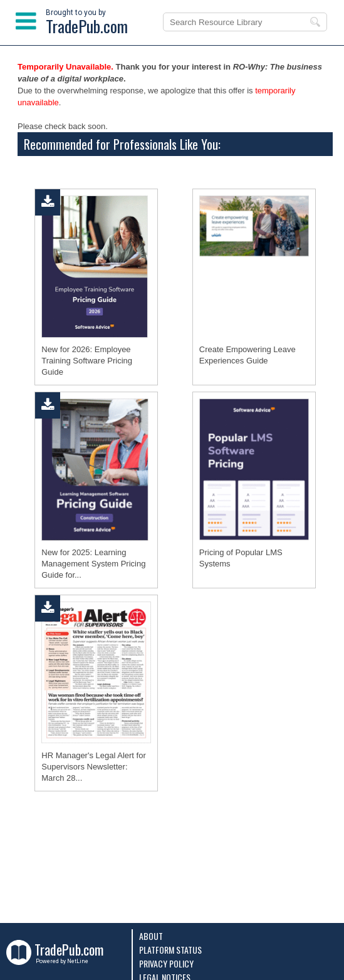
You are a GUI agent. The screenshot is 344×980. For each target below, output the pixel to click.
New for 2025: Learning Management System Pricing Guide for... (93, 564)
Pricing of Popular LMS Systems (241, 558)
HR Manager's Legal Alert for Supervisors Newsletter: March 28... (94, 767)
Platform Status (170, 950)
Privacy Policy (166, 963)
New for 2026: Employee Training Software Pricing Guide (87, 361)
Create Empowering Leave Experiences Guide (248, 355)
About (151, 936)
